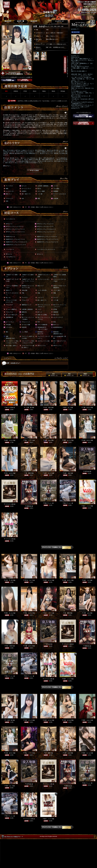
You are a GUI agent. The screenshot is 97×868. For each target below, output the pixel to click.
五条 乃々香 (9, 580)
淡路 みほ (67, 473)
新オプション (48, 503)
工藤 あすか (87, 408)
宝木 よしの (28, 720)
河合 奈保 (9, 646)
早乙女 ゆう (28, 580)
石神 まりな (48, 473)
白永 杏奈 (48, 408)
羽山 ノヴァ (28, 440)
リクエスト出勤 (10, 504)
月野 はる (48, 440)
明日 (69, 375)
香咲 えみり (87, 720)
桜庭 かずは (9, 440)
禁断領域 (29, 506)
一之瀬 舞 (28, 408)
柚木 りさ (87, 580)
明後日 (85, 375)
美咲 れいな (67, 440)
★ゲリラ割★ (10, 408)
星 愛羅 (28, 473)
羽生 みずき (9, 473)
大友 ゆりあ (67, 720)
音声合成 (87, 471)
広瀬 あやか (87, 440)
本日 (53, 375)
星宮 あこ (67, 408)
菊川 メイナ (87, 506)
